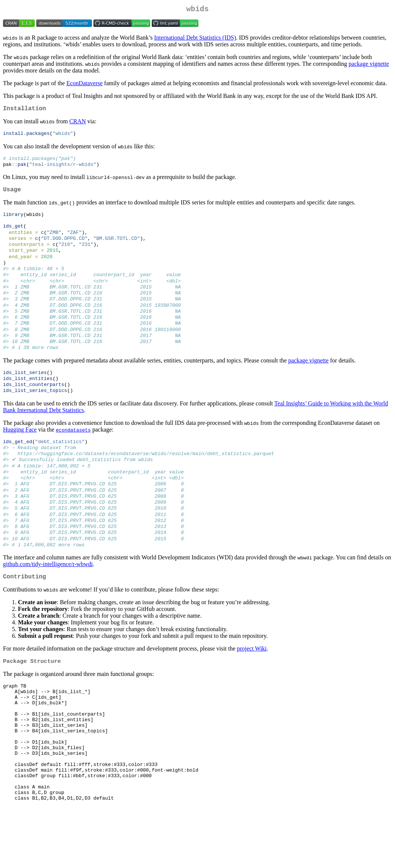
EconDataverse (85, 85)
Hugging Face (20, 454)
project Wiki (252, 686)
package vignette (369, 65)
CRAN (77, 124)
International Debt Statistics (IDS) (195, 39)
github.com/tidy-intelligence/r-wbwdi (48, 600)
